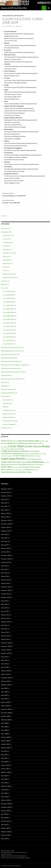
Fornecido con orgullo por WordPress (11, 866)
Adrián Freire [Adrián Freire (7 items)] (7, 441)
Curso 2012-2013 (8, 330)
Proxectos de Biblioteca (8, 393)
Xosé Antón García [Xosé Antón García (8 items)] (9, 472)
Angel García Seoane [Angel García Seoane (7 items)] (16, 443)
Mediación (4, 386)
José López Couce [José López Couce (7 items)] (19, 462)
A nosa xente (7, 400)
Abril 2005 (4, 793)
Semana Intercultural (9, 277)
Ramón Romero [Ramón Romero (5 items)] (35, 467)
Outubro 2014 (5, 527)
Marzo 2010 (5, 667)
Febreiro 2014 (5, 548)
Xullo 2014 (4, 534)
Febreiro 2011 (5, 636)
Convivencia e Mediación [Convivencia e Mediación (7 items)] (11, 453)
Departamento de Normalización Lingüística (14, 365)
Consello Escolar (8, 410)
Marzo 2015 (5, 510)
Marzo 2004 (5, 818)
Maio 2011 (4, 625)
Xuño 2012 (4, 601)
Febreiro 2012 (5, 615)
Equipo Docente (18, 16)
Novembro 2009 (6, 678)
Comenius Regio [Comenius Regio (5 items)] (34, 451)
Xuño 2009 (4, 692)
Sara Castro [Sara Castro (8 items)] (6, 469)
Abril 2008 (4, 730)
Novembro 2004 (6, 807)
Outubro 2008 (5, 716)
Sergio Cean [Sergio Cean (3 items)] (21, 470)
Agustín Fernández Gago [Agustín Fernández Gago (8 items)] (28, 441)
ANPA (5, 407)
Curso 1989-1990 (8, 291)
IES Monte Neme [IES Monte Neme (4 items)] (29, 456)
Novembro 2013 (6, 559)
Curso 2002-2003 (8, 295)
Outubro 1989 (5, 835)
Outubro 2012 (5, 594)
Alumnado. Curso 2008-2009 (26, 201)
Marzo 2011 (5, 632)
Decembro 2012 (6, 587)
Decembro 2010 (6, 643)
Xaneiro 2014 (5, 552)
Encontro (6, 246)
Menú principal (49, 8)
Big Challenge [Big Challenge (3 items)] (4, 447)
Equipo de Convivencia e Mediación (12, 379)
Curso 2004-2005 (8, 302)
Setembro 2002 (6, 832)
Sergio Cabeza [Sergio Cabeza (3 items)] (15, 470)
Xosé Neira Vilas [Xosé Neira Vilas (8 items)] (24, 472)
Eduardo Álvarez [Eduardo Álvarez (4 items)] (27, 454)
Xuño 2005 (4, 790)
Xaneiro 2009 (5, 706)
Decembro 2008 (6, 709)
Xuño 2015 (4, 499)
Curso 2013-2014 (8, 333)
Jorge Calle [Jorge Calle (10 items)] (6, 462)
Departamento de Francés (9, 354)
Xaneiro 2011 (5, 639)
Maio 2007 (4, 755)
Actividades (5, 232)
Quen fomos (5, 396)
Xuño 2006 (4, 776)
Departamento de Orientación (10, 368)
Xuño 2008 (4, 723)
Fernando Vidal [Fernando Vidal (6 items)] (19, 456)
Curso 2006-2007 (8, 309)
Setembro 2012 (6, 597)
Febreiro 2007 (5, 765)
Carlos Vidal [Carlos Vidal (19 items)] (16, 446)
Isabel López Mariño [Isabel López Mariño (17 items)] (13, 459)
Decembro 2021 (6, 489)
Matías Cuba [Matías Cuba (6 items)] (27, 464)
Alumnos (4, 281)
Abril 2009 (4, 699)
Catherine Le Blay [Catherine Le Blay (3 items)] (5, 449)
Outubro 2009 (5, 681)
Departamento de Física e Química (11, 351)
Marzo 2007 (5, 762)
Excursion (4, 382)
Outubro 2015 (5, 492)
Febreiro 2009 (5, 702)
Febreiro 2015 (5, 513)
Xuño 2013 (4, 566)
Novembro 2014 (6, 524)
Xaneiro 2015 (5, 517)
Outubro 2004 (5, 811)
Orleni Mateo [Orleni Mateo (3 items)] (16, 467)
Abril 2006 (4, 783)
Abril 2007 (4, 758)
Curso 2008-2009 (7, 16)
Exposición (6, 256)
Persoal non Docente (9, 421)
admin (20, 26)
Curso (3, 288)
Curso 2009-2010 (8, 319)
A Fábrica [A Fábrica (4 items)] (15, 441)
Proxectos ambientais (8, 389)
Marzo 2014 (5, 545)
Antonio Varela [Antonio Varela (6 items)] (30, 443)
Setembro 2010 (6, 653)
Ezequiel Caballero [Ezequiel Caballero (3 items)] (42, 454)
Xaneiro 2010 (5, 674)
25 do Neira (5, 228)
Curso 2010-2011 (8, 323)
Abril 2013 (4, 573)
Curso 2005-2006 (8, 305)
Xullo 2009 (4, 688)
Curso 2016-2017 (8, 344)
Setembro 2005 (6, 786)
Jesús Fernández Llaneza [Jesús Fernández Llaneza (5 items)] (33, 459)
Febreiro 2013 (5, 580)
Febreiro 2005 (5, 800)
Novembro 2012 (6, 590)
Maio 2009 (4, 695)
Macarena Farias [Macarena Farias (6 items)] (7, 464)
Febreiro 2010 (5, 671)
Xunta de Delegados (9, 424)
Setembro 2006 (6, 772)
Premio (5, 270)
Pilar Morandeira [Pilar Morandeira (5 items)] (25, 467)
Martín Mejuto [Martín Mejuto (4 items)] (18, 465)
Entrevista (6, 249)
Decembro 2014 (6, 520)
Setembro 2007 (6, 748)
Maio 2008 (4, 727)
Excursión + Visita (8, 253)
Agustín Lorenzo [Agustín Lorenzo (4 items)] (44, 441)
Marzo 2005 (5, 797)
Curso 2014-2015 (8, 337)
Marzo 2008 (5, 734)
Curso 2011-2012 (8, 326)
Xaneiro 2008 (5, 741)
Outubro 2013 (5, 562)
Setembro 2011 (6, 622)
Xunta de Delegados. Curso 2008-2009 (26, 194)
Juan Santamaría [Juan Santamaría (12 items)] (35, 462)
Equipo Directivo (8, 414)
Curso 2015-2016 (8, 340)
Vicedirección (5, 428)
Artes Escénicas (8, 235)
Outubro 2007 (5, 744)
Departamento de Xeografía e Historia (13, 372)
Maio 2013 (4, 569)
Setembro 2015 (6, 496)
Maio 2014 (4, 538)
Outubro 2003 (5, 821)
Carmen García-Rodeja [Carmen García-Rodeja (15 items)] (37, 446)
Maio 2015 (4, 503)
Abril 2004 (4, 814)
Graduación (6, 260)
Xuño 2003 (4, 825)
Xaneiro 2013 (5, 583)
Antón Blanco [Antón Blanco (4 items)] (40, 443)
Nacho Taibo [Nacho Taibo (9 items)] (7, 467)
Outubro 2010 (5, 650)
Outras (5, 267)
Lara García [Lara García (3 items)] (47, 462)
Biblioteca (4, 284)
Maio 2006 (4, 779)
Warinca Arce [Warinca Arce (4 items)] (35, 470)
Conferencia (7, 242)
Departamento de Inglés (8, 358)
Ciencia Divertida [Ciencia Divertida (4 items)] (19, 449)
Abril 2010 (4, 664)
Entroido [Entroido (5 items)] (35, 454)
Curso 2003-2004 (8, 298)
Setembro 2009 (6, 685)
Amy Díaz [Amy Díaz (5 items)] (4, 443)
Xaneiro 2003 (5, 828)
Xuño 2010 (4, 657)
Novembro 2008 (6, 713)
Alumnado (6, 403)
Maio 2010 (4, 660)
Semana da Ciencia (8, 274)
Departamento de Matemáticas (10, 361)
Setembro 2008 (6, 720)
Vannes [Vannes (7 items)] (28, 470)
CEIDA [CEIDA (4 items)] (12, 449)
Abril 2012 (4, 608)
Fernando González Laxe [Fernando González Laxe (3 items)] (7, 456)
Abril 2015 (4, 506)
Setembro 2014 (6, 531)
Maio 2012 (4, 604)
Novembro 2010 (6, 646)
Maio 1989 (4, 839)
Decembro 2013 (6, 555)
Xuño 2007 (4, 751)
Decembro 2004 (6, 804)
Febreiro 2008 (5, 737)
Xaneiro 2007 (5, 769)
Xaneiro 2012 (5, 618)
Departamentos (6, 375)
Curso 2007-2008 (8, 312)
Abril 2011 (4, 629)
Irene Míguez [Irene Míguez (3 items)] (37, 456)
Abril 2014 (4, 541)
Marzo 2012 (5, 611)
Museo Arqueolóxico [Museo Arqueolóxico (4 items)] (37, 465)
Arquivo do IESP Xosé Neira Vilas (14, 8)
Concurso (6, 239)
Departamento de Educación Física (12, 347)
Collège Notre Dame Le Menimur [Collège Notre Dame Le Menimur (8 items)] (15, 451)
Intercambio (6, 263)
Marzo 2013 (5, 576)
